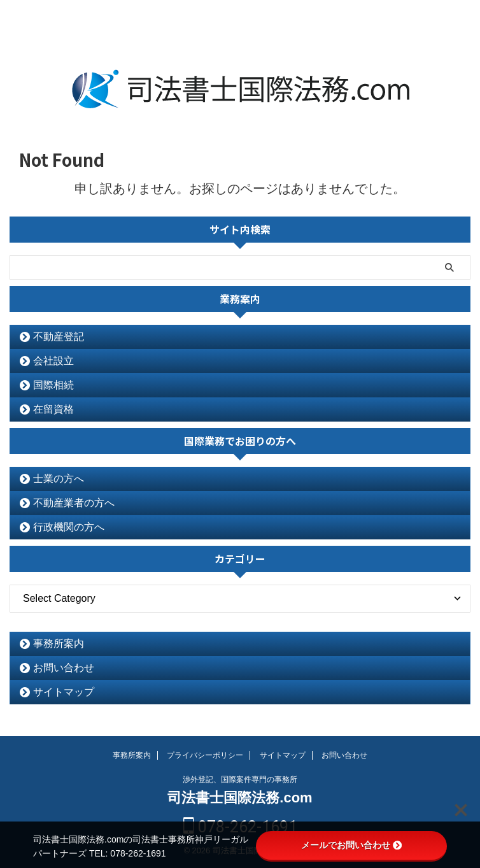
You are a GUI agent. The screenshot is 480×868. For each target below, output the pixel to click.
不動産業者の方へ (74, 503)
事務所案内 (59, 644)
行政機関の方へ (69, 527)
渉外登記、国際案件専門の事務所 (240, 779)
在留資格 (53, 409)
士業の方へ (59, 479)
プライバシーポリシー (205, 755)
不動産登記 (59, 337)
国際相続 (53, 385)
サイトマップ (64, 692)
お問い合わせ (64, 668)
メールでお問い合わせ (351, 845)
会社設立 (53, 361)
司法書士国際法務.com (240, 798)
